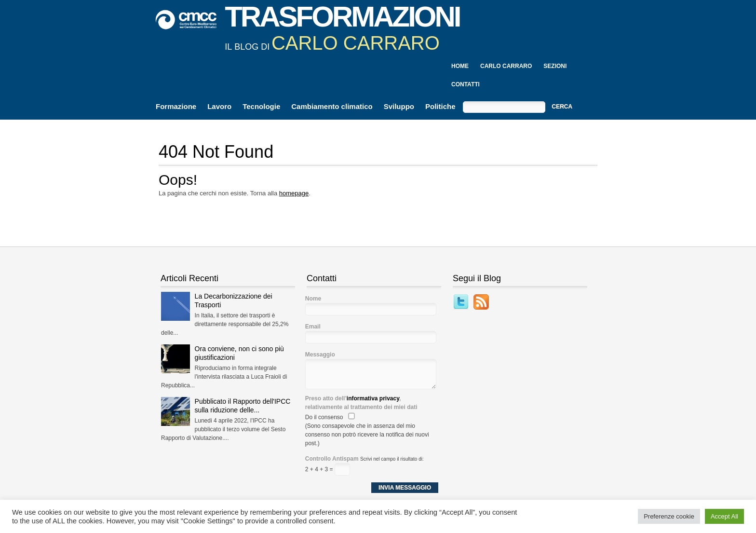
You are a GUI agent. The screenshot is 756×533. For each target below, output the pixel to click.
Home (460, 66)
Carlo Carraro (506, 66)
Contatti (466, 84)
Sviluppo (399, 106)
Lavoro (219, 106)
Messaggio (320, 355)
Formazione (176, 106)
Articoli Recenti (189, 278)
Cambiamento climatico (332, 106)
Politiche (440, 106)
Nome (313, 299)
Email (313, 327)
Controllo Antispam (332, 459)
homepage (294, 193)
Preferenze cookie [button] (669, 516)
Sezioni (555, 66)
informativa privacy (373, 398)
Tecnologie (261, 106)
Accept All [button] (724, 516)
